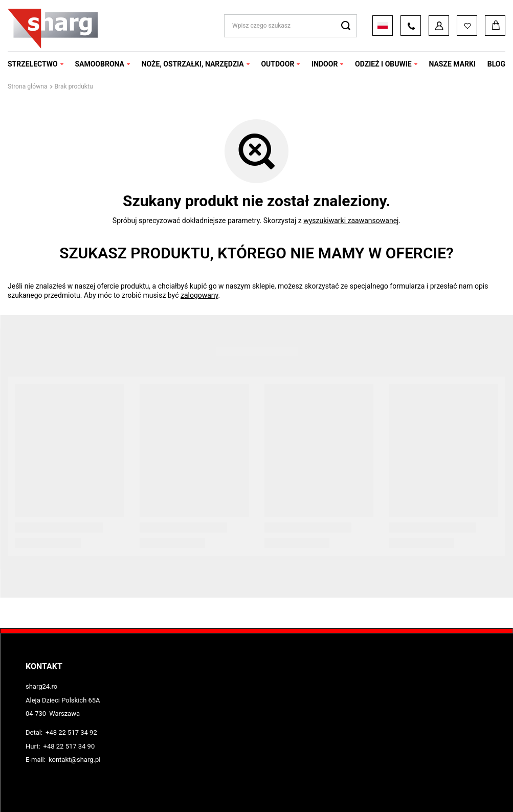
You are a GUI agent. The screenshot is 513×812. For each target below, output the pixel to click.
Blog (496, 64)
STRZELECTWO (33, 64)
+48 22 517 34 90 (69, 746)
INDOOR (325, 64)
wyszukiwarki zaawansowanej (351, 221)
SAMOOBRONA (99, 64)
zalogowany (199, 295)
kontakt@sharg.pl (74, 760)
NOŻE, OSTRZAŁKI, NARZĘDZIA (193, 64)
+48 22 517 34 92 (71, 732)
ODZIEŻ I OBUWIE (383, 64)
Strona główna (28, 86)
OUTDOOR (277, 64)
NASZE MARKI (452, 64)
